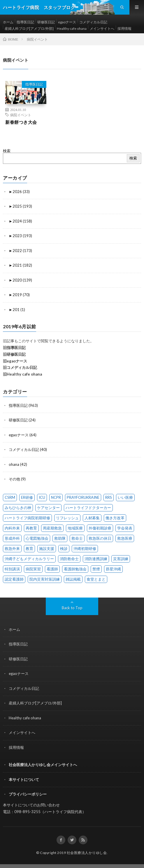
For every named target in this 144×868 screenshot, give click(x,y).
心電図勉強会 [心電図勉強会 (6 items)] (37, 538)
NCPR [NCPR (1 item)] (56, 497)
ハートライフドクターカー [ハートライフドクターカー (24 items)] (88, 508)
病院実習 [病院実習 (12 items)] (33, 569)
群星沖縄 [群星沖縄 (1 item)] (113, 569)
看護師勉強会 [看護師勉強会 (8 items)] (75, 569)
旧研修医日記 (14, 354)
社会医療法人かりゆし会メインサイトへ (43, 765)
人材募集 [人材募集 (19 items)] (92, 518)
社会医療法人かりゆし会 (87, 853)
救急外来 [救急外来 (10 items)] (12, 548)
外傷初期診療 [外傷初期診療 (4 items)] (100, 528)
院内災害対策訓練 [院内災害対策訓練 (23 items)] (45, 579)
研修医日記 (46, 22)
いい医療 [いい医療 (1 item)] (125, 497)
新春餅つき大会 (21, 122)
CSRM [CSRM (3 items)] (10, 497)
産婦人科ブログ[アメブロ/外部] (29, 28)
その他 (14, 479)
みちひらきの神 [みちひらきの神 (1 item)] (18, 508)
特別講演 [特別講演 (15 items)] (12, 569)
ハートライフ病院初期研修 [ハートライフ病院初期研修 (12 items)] (27, 518)
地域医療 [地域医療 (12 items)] (75, 528)
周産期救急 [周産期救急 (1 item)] (52, 528)
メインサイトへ (102, 28)
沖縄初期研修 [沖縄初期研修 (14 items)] (85, 548)
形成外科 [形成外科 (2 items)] (12, 538)
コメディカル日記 (93, 22)
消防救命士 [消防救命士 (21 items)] (69, 559)
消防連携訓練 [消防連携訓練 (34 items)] (96, 559)
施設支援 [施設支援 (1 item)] (47, 548)
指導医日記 (25, 22)
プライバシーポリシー (28, 794)
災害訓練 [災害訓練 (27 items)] (121, 559)
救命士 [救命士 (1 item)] (77, 538)
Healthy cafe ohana (72, 28)
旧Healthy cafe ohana (22, 374)
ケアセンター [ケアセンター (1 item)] (48, 508)
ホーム (8, 22)
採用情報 (124, 28)
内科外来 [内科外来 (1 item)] (12, 528)
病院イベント (21, 115)
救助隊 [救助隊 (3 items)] (60, 538)
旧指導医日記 (14, 348)
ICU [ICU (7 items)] (42, 497)
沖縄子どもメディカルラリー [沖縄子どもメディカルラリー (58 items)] (29, 559)
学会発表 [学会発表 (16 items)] (125, 528)
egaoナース (67, 22)
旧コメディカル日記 (20, 367)
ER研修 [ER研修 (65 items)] (27, 497)
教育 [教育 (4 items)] (29, 548)
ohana (14, 464)
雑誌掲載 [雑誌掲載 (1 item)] (73, 579)
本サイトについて (24, 780)
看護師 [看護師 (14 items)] (52, 569)
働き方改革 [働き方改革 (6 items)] (115, 518)
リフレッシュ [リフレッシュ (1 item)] (67, 518)
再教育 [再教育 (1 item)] (31, 528)
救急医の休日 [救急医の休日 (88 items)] (100, 538)
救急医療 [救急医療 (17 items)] (125, 538)
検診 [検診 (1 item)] (64, 548)
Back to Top (72, 608)
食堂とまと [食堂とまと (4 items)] (96, 579)
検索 (7, 151)
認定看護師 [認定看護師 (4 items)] (14, 579)
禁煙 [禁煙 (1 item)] (96, 569)
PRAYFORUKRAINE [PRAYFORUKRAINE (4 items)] (83, 497)
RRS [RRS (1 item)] (109, 497)
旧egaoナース (15, 361)
